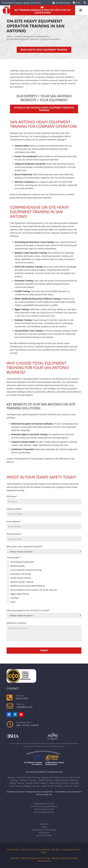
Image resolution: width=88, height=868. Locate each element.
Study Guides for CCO (44, 804)
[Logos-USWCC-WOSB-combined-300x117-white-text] (44, 758)
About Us (44, 824)
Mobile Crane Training (37, 783)
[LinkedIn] (15, 715)
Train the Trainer (72, 786)
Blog (44, 827)
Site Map (56, 850)
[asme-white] (64, 736)
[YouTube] (21, 715)
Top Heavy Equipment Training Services (44, 772)
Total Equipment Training (38, 858)
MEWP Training (62, 780)
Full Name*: (44, 500)
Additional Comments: (44, 631)
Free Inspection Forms (44, 812)
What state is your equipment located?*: (44, 550)
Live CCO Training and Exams (44, 806)
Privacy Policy (13, 850)
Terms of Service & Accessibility (36, 850)
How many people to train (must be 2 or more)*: (44, 614)
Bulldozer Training (28, 780)
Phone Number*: (44, 537)
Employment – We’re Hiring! (44, 830)
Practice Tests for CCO (44, 809)
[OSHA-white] (24, 736)
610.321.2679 (22, 698)
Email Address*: (44, 525)
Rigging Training (32, 786)
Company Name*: (44, 512)
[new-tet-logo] (7, 10)
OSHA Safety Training (58, 783)
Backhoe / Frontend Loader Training (24, 777)
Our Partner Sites (44, 835)
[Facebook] (9, 715)
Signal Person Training (52, 786)
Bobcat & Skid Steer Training (55, 777)
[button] (81, 10)
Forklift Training (45, 780)
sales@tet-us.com (24, 707)
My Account (44, 833)
